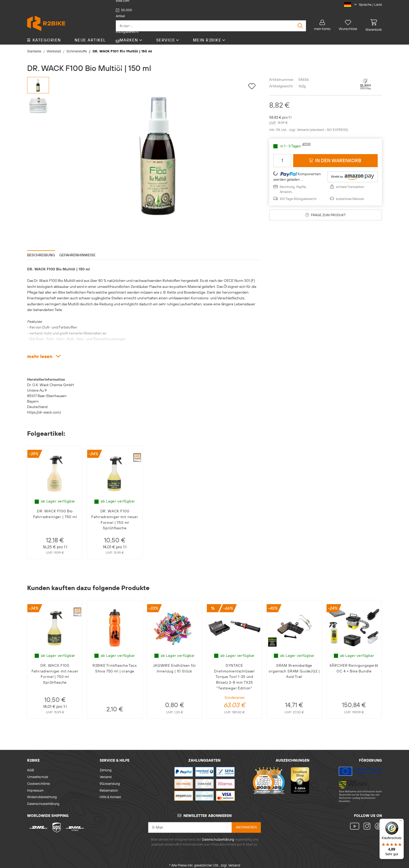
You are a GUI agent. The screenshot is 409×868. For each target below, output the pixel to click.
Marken (131, 35)
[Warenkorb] (372, 20)
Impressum (35, 785)
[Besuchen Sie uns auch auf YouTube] (356, 822)
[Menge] (282, 155)
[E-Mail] (190, 823)
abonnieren (246, 822)
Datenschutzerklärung (43, 799)
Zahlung (106, 765)
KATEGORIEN (44, 35)
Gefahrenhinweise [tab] (77, 250)
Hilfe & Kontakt (110, 792)
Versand (303, 125)
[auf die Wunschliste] (252, 81)
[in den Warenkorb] (335, 155)
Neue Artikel (90, 35)
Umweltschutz (38, 772)
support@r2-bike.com (218, 5)
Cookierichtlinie (38, 778)
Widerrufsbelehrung (42, 792)
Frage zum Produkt (326, 210)
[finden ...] (211, 21)
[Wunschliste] (348, 20)
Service (168, 35)
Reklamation (109, 785)
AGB (31, 765)
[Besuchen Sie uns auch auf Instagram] (367, 822)
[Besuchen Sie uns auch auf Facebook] (377, 822)
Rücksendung (110, 778)
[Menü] (401, 822)
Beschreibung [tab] (41, 250)
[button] (361, 5)
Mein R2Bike (209, 35)
